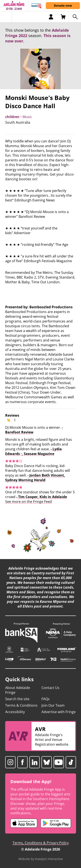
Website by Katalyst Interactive (41, 859)
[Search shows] (75, 17)
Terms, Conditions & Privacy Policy (41, 843)
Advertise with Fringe (59, 712)
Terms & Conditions (21, 705)
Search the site (17, 699)
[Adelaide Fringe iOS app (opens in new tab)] (24, 823)
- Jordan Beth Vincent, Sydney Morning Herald (35, 478)
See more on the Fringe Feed (29, 502)
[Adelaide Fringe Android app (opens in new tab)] (56, 823)
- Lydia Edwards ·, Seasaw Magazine (33, 451)
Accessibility (15, 712)
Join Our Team (53, 705)
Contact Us (50, 688)
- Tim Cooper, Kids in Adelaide (42, 497)
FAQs (46, 699)
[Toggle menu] (6, 17)
